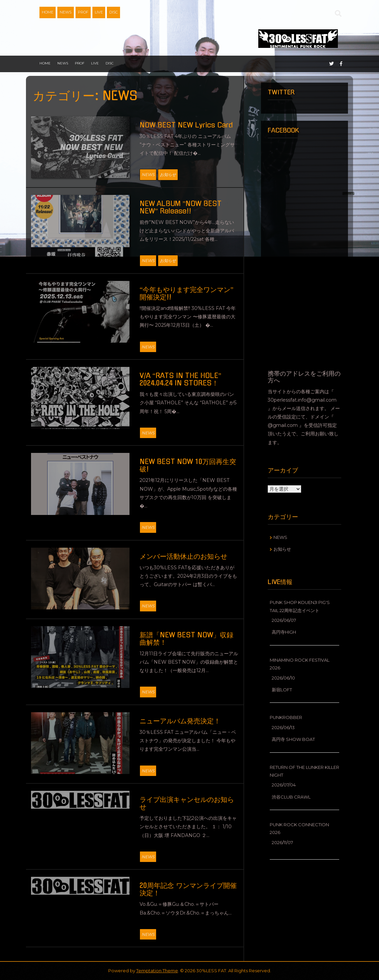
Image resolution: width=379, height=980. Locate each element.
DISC (113, 12)
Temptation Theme (157, 971)
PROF (83, 12)
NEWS (66, 12)
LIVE (99, 12)
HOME (48, 12)
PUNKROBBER (286, 717)
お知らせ (168, 175)
